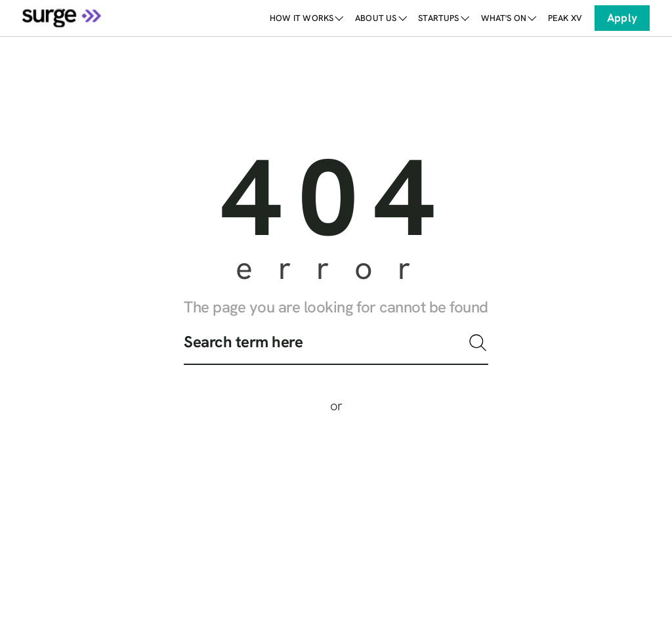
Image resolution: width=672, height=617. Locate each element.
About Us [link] (380, 18)
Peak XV (565, 18)
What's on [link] (508, 18)
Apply (622, 18)
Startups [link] (443, 18)
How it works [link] (306, 18)
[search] (336, 348)
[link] (565, 18)
